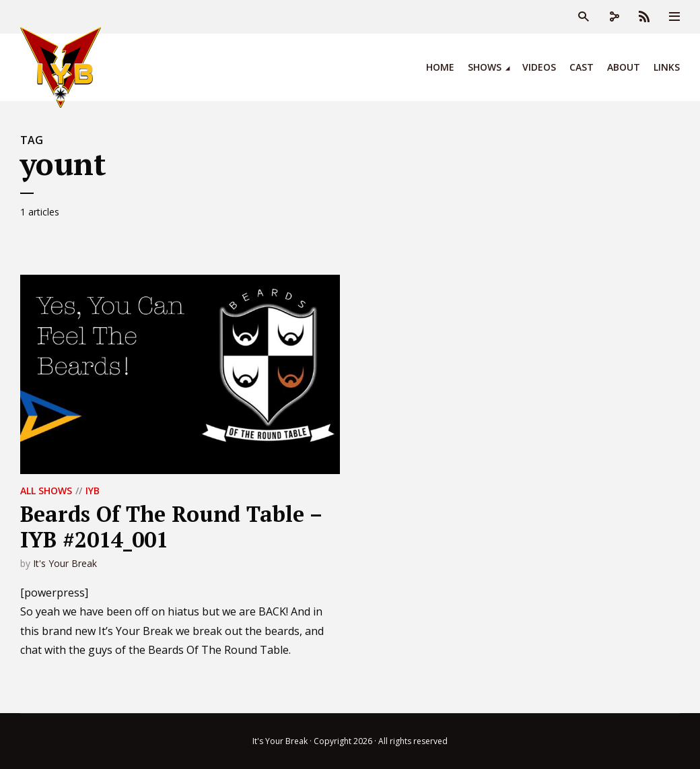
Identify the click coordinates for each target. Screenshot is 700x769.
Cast (582, 67)
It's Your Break (65, 563)
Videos (539, 67)
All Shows (46, 491)
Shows (485, 67)
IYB (93, 491)
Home (440, 67)
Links (667, 67)
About (624, 67)
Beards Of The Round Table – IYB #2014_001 (171, 527)
